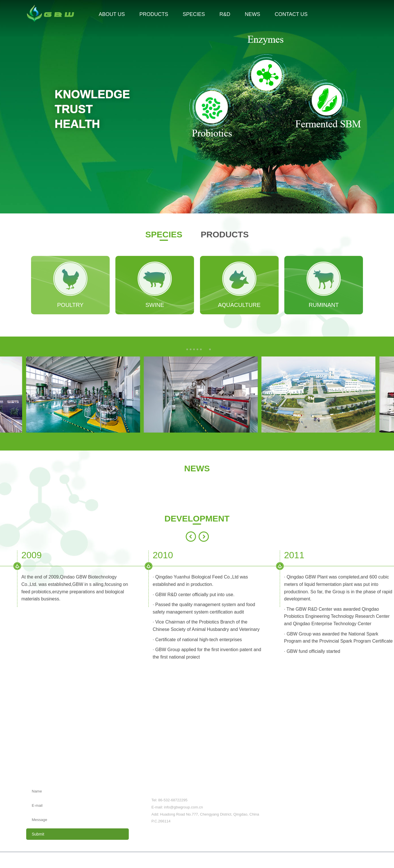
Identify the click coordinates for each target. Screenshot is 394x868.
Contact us (359, 767)
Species (199, 767)
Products (143, 767)
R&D (252, 767)
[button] (187, 349)
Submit (38, 834)
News (302, 767)
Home (31, 767)
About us (86, 767)
